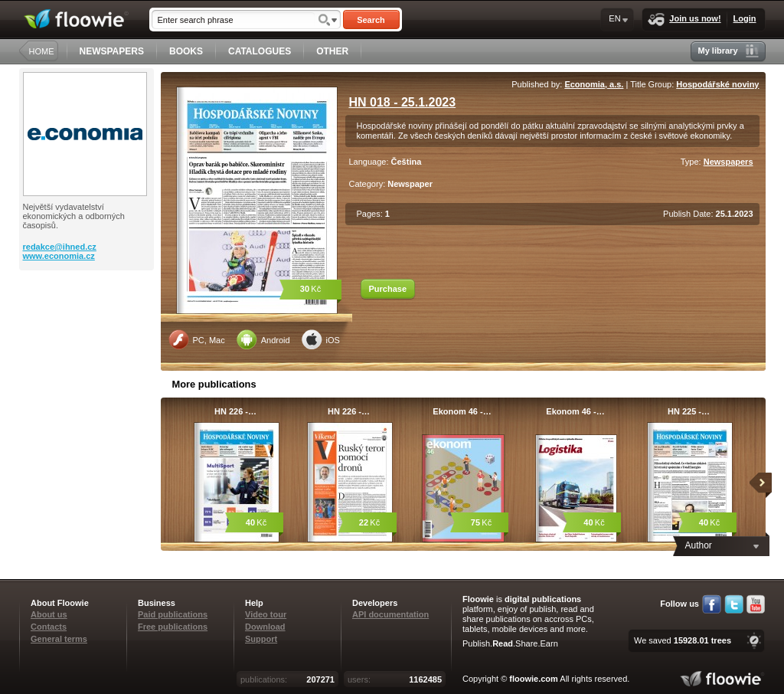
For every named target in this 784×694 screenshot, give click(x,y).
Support (261, 639)
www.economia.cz (59, 256)
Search (371, 20)
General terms (59, 639)
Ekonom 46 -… (462, 411)
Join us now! (684, 20)
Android (263, 339)
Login (745, 18)
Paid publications (173, 614)
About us (49, 614)
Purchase (388, 289)
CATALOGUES (260, 51)
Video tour (266, 614)
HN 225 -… (689, 411)
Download (265, 627)
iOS (321, 339)
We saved (683, 640)
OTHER (332, 51)
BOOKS (186, 51)
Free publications (173, 627)
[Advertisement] (88, 332)
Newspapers (728, 162)
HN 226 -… (235, 411)
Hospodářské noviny (717, 84)
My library (728, 51)
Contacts (49, 627)
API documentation (390, 614)
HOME (42, 51)
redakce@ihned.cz (60, 247)
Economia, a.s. (594, 84)
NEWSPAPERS (112, 51)
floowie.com (534, 679)
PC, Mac (197, 339)
